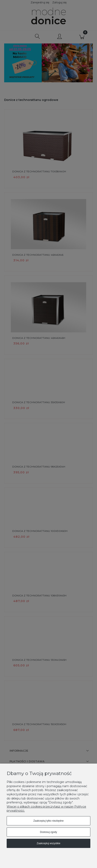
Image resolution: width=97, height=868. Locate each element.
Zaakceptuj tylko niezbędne (48, 821)
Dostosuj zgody (48, 832)
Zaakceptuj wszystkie (48, 843)
